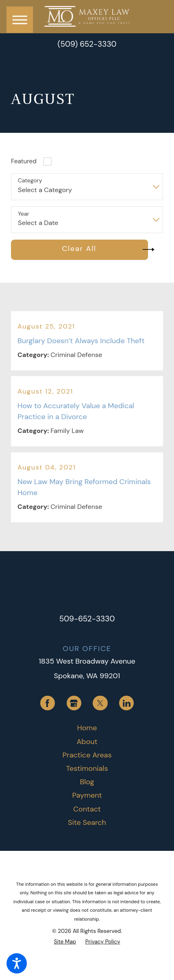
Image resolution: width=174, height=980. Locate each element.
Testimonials (87, 768)
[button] (17, 963)
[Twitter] (100, 703)
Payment (87, 795)
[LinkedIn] (126, 703)
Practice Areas (87, 755)
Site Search (87, 822)
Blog (87, 782)
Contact (87, 809)
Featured (24, 161)
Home (87, 728)
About (87, 742)
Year (24, 214)
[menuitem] (87, 728)
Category (30, 181)
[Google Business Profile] (74, 703)
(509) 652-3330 (87, 44)
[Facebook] (48, 703)
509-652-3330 (87, 619)
